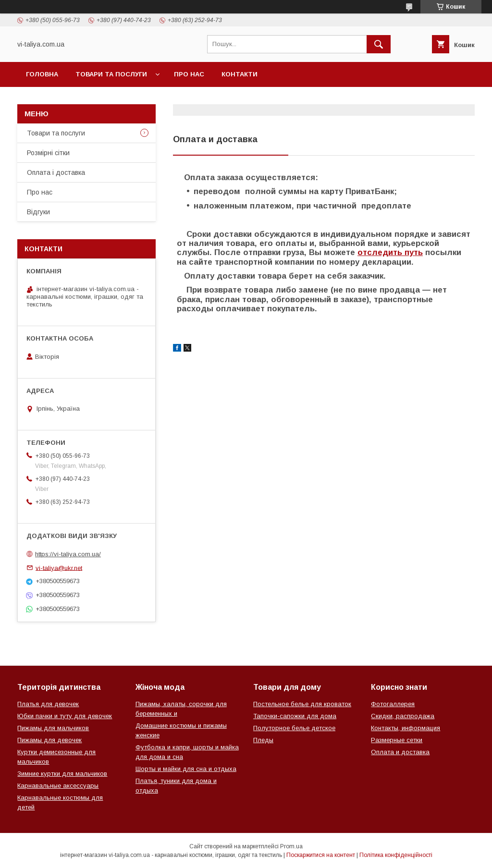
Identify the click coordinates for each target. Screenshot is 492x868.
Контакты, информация (406, 728)
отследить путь (390, 252)
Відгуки (38, 212)
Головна (42, 74)
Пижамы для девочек (49, 740)
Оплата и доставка (400, 752)
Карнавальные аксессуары (58, 786)
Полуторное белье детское (294, 728)
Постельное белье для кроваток (302, 704)
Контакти (240, 74)
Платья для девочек (48, 704)
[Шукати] (379, 44)
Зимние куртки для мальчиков (62, 774)
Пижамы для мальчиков (53, 728)
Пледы (263, 740)
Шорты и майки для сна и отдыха (186, 769)
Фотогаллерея (393, 704)
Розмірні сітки (48, 153)
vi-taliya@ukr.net (59, 568)
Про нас (189, 74)
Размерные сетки (397, 740)
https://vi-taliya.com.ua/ (68, 554)
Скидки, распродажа (403, 716)
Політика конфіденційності (396, 855)
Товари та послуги (111, 74)
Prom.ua (291, 846)
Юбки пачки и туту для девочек (65, 716)
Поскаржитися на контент (321, 855)
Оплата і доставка (56, 172)
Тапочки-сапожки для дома (295, 716)
